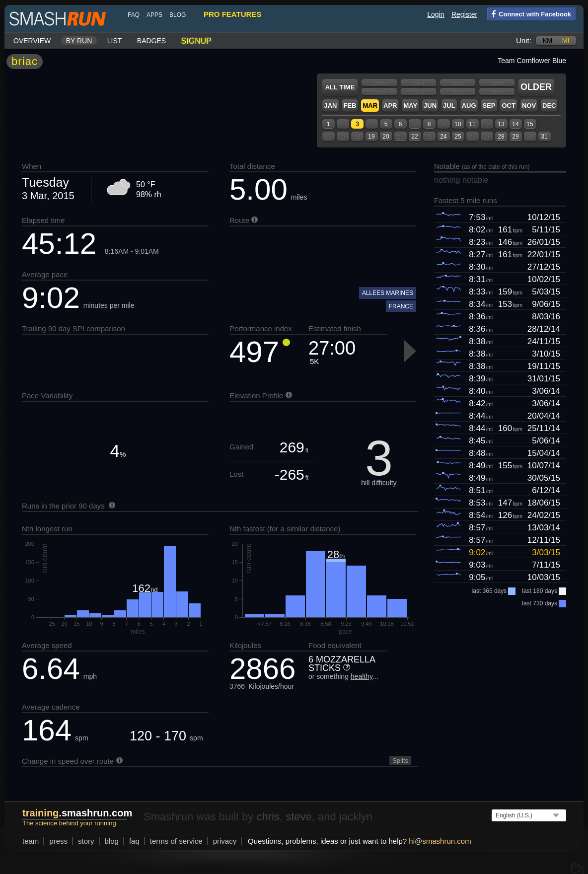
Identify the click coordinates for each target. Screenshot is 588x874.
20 (386, 137)
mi (566, 40)
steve (299, 817)
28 (501, 137)
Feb (350, 106)
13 (501, 124)
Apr (390, 106)
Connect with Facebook (529, 13)
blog (178, 15)
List (115, 41)
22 (414, 137)
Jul (449, 106)
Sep (489, 106)
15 (530, 124)
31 (544, 137)
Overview (32, 41)
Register (464, 14)
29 (515, 137)
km (548, 40)
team (31, 841)
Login (436, 14)
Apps (154, 15)
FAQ (134, 15)
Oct (508, 106)
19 (371, 137)
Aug (469, 106)
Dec (549, 106)
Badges (151, 41)
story (86, 841)
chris (268, 817)
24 (443, 137)
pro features (232, 14)
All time (340, 87)
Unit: (524, 40)
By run (79, 41)
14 (515, 124)
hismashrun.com (440, 841)
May (410, 106)
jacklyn (356, 817)
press (58, 841)
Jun (430, 106)
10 (458, 124)
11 (472, 124)
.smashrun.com (77, 813)
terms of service (176, 841)
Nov (529, 106)
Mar (370, 106)
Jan (330, 106)
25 (458, 137)
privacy (225, 841)
